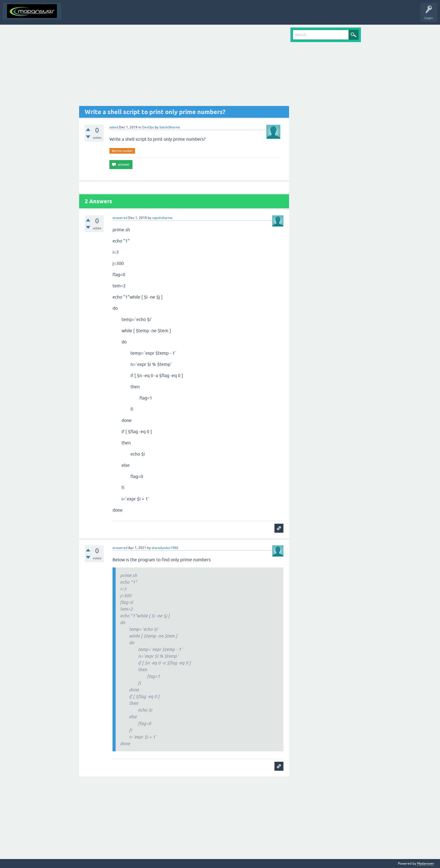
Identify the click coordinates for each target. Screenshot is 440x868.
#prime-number (122, 151)
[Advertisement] (184, 67)
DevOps (148, 127)
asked (114, 127)
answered (120, 218)
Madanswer (426, 864)
